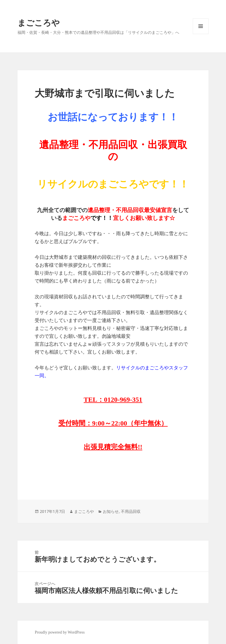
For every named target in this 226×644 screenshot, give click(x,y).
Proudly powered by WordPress (60, 632)
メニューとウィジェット (201, 34)
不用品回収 (131, 511)
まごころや (39, 22)
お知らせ (111, 511)
